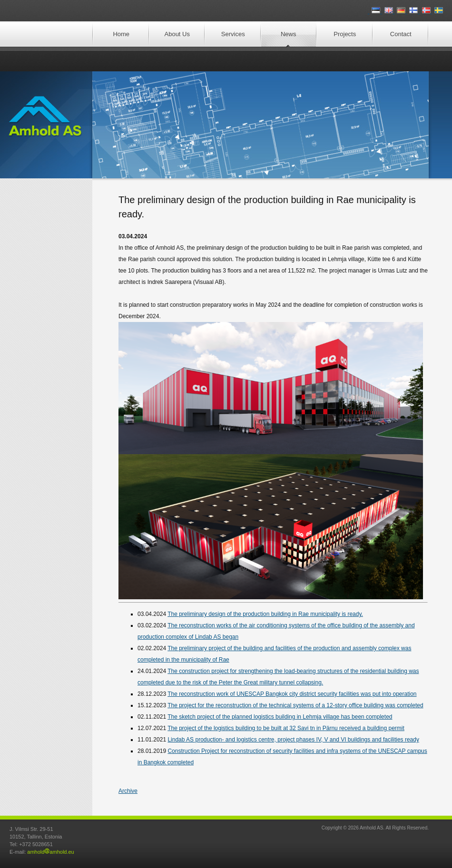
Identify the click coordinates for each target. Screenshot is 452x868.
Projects (345, 34)
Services (233, 34)
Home (121, 34)
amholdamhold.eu (50, 852)
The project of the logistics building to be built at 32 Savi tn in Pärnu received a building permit (286, 728)
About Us (177, 34)
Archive (128, 791)
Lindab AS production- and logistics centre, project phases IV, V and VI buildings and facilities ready (293, 740)
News (289, 34)
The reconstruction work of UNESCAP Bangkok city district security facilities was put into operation (292, 694)
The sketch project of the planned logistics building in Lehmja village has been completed (280, 717)
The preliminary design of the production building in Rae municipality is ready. (265, 614)
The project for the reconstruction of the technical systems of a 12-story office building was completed (295, 705)
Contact (401, 34)
